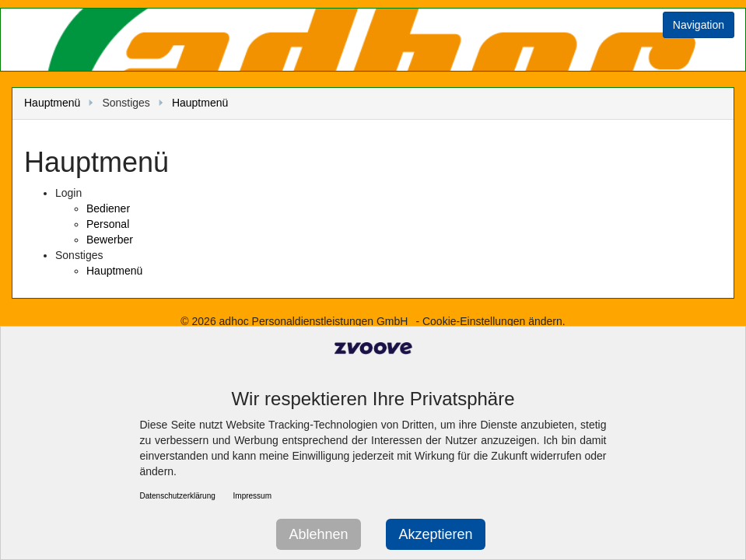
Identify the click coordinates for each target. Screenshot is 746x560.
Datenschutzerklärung (178, 496)
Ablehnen (318, 534)
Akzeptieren (435, 534)
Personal (108, 224)
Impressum (252, 496)
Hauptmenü (52, 103)
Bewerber (110, 240)
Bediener (108, 208)
